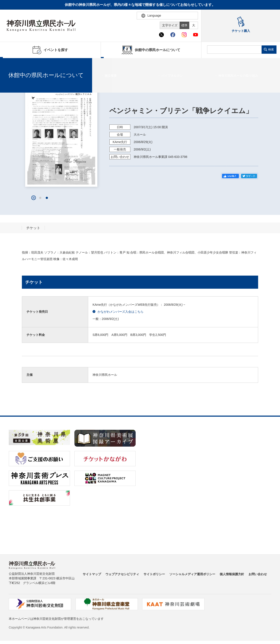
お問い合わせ (258, 574)
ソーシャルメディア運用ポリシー (192, 574)
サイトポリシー (154, 574)
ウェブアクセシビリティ (122, 574)
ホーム (10, 64)
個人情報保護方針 (232, 574)
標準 (184, 25)
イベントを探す (27, 64)
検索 (271, 49)
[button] (40, 198)
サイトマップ (92, 574)
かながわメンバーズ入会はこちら (118, 312)
